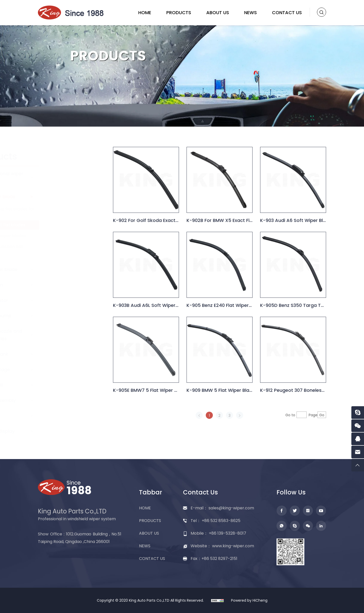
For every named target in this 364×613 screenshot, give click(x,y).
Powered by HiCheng (249, 600)
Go (324, 423)
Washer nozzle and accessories (66, 335)
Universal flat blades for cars (75, 211)
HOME (145, 13)
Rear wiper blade (64, 269)
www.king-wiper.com (233, 546)
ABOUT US (218, 13)
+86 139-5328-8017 (227, 533)
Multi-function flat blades (70, 249)
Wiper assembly (63, 400)
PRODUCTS (179, 13)
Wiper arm (57, 285)
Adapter (54, 416)
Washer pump (61, 316)
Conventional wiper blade (67, 177)
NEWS (251, 13)
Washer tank (59, 354)
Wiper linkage (60, 369)
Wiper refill (57, 385)
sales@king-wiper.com (231, 508)
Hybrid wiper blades (71, 236)
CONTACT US (287, 13)
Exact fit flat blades (71, 225)
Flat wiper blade (63, 197)
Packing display (62, 431)
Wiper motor (59, 300)
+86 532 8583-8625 (221, 521)
